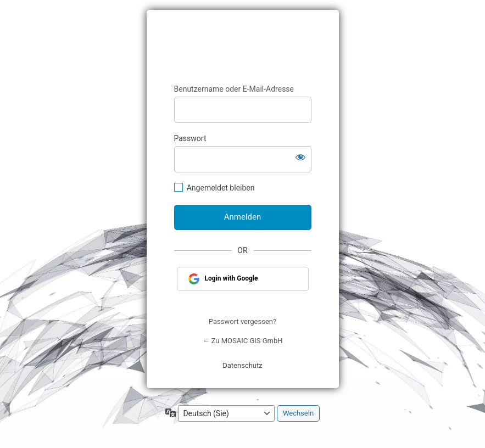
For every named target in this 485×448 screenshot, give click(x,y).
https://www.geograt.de (243, 47)
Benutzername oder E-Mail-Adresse (234, 89)
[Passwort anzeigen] (300, 157)
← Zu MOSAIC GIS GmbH (242, 341)
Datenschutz (242, 365)
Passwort (190, 138)
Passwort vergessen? (243, 321)
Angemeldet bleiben (221, 188)
